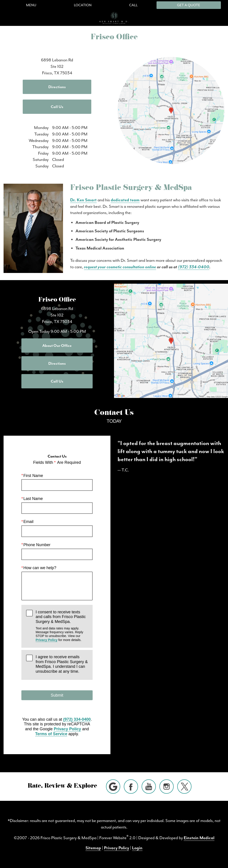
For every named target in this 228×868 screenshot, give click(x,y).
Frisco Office (57, 300)
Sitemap (93, 848)
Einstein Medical (199, 838)
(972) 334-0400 (194, 267)
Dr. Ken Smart (83, 200)
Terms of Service (51, 734)
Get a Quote (189, 5)
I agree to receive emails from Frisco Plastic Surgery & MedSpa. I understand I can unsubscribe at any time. (62, 664)
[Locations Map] (171, 110)
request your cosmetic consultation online (120, 267)
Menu (31, 5)
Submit (57, 695)
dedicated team (125, 200)
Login (137, 848)
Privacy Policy (47, 640)
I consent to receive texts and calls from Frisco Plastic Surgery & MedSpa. (62, 626)
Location (83, 5)
